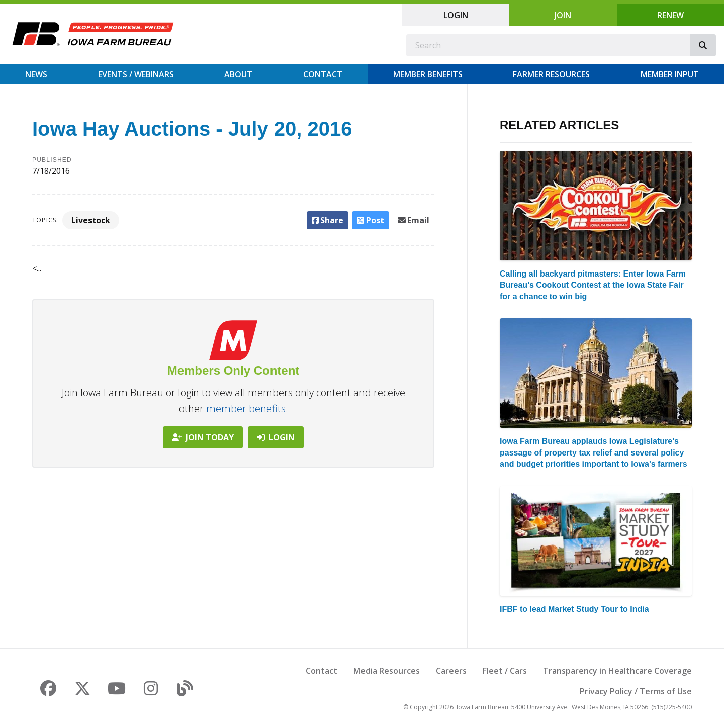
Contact (323, 74)
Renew (670, 15)
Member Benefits (428, 74)
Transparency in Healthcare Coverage (617, 671)
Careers (451, 671)
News (36, 74)
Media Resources (387, 671)
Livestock (91, 220)
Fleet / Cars (505, 671)
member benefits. (247, 408)
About (238, 74)
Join (563, 15)
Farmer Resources (551, 74)
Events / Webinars (136, 74)
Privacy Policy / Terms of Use (636, 691)
